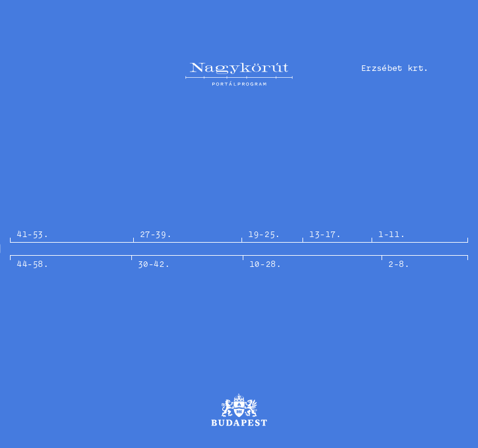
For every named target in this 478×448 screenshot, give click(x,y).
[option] (239, 249)
